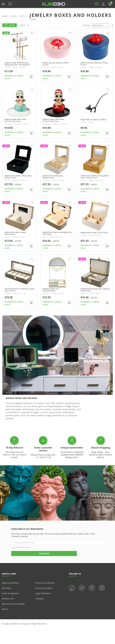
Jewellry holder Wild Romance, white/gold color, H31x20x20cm (19, 65)
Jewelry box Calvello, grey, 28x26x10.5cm (55, 181)
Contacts (39, 605)
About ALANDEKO (10, 589)
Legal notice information (21, 553)
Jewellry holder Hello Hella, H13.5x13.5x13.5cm (56, 124)
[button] (3, 4)
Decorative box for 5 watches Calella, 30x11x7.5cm (19, 296)
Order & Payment (10, 599)
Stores (5, 615)
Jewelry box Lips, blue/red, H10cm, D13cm (93, 64)
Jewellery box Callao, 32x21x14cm (90, 238)
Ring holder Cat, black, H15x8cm (91, 124)
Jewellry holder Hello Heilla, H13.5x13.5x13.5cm (18, 124)
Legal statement (43, 599)
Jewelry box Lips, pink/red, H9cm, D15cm (55, 64)
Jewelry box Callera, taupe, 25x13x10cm (17, 238)
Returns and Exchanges (13, 610)
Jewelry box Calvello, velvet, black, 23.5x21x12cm (18, 181)
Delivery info (8, 605)
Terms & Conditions (45, 589)
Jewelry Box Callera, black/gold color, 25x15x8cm (57, 238)
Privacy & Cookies (44, 594)
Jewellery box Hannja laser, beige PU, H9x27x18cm (94, 296)
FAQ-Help (6, 594)
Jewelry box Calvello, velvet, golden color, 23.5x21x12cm (94, 181)
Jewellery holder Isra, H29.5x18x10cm (53, 296)
